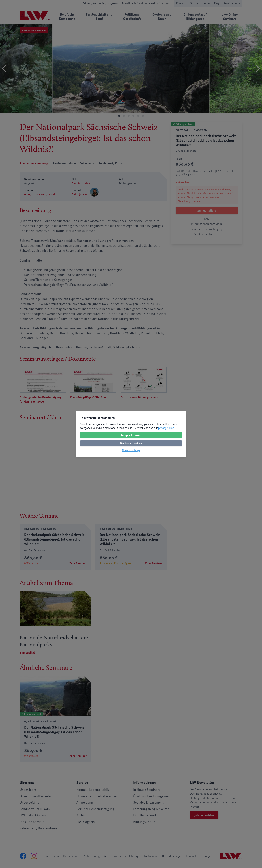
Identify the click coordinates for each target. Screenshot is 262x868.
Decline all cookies (131, 443)
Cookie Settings (131, 450)
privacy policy (166, 428)
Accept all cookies (131, 435)
